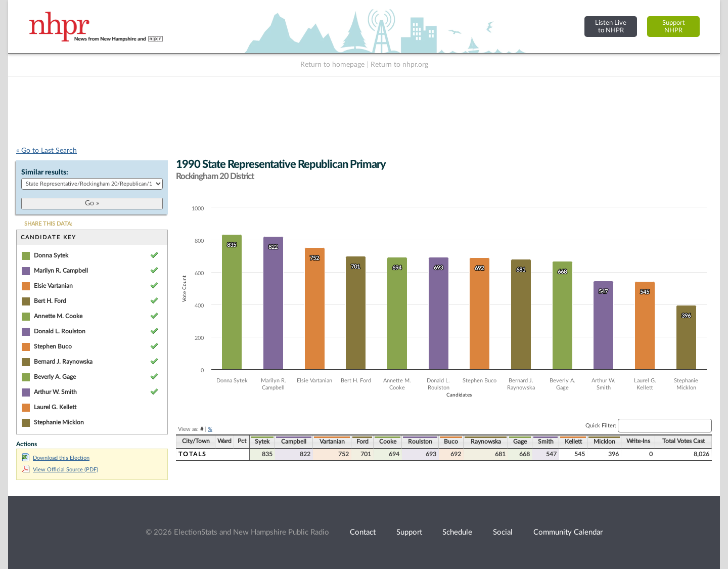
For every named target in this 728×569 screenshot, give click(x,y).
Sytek (262, 442)
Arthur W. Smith (55, 392)
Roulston (420, 442)
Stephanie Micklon (59, 422)
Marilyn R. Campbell (61, 271)
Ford (362, 442)
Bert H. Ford (50, 301)
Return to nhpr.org (399, 65)
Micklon (604, 442)
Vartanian (332, 442)
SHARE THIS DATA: (48, 224)
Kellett (573, 442)
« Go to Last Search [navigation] (47, 151)
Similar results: (45, 172)
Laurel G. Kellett (55, 407)
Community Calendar (568, 532)
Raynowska (486, 442)
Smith (546, 442)
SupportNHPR (674, 27)
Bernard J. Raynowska (63, 362)
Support (409, 532)
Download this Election (56, 458)
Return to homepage (332, 65)
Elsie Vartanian (53, 286)
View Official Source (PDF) (60, 470)
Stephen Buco (53, 346)
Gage (520, 442)
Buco (451, 442)
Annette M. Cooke (58, 316)
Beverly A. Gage (55, 377)
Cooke (388, 442)
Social (503, 532)
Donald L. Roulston (60, 331)
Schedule (457, 532)
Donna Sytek (51, 255)
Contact (363, 532)
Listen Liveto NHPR (611, 27)
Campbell (294, 442)
